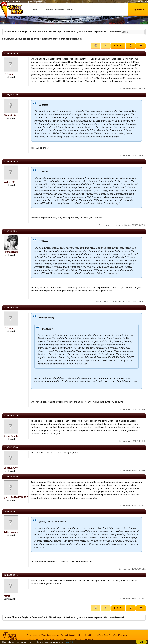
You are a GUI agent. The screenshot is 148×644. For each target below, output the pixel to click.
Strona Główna (12, 32)
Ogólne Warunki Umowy (56, 639)
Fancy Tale (113, 635)
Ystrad (7, 596)
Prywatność (72, 639)
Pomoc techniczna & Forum (59, 10)
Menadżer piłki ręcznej (89, 635)
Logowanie (138, 10)
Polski (142, 2)
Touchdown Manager (51, 635)
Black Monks (10, 115)
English (25, 32)
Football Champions (69, 635)
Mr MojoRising (11, 252)
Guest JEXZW (11, 468)
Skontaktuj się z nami (35, 639)
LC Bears (8, 74)
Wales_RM (9, 182)
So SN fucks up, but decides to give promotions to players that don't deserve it (85, 32)
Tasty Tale (103, 635)
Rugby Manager (34, 635)
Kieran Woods (11, 436)
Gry (35, 10)
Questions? (37, 32)
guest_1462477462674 (16, 497)
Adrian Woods (11, 532)
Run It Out (123, 635)
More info (70, 643)
